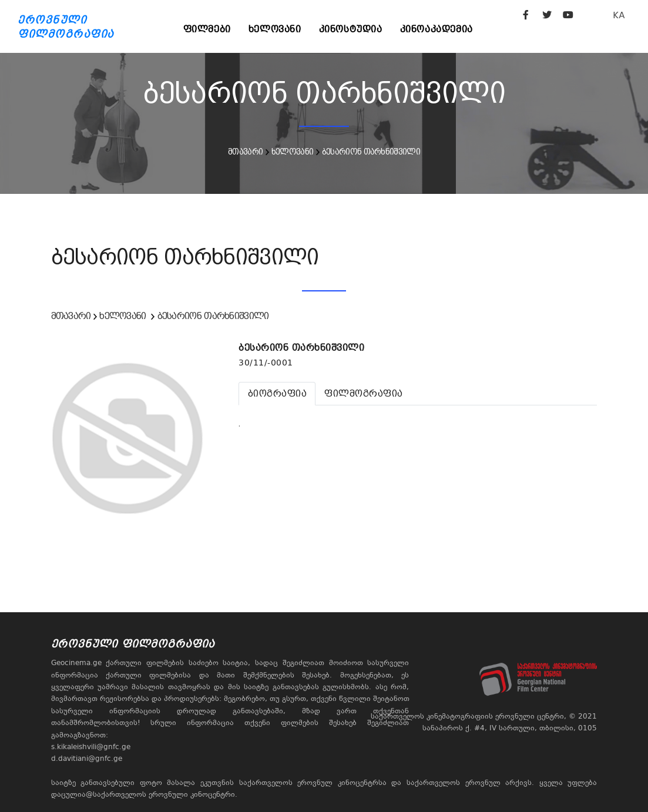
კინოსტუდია (351, 29)
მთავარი (245, 152)
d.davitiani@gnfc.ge (87, 759)
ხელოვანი (275, 29)
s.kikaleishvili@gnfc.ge (91, 747)
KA (619, 15)
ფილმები (207, 29)
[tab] (277, 394)
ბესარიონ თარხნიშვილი (371, 152)
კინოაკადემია (437, 29)
